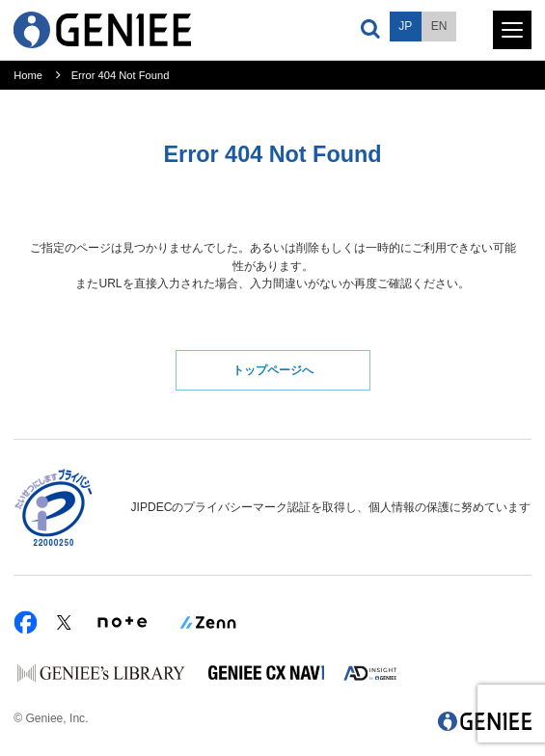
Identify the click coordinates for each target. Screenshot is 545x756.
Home (28, 75)
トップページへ (273, 370)
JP (405, 26)
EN (439, 26)
